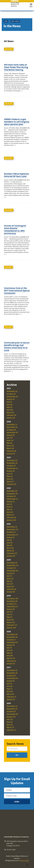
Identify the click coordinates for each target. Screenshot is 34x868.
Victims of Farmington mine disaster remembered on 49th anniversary (15, 230)
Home (6, 21)
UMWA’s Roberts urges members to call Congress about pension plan (17, 122)
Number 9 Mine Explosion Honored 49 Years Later (17, 175)
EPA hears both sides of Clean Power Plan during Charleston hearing (16, 67)
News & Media (15, 21)
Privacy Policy (24, 861)
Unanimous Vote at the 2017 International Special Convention (17, 291)
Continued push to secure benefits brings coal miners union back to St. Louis (17, 346)
